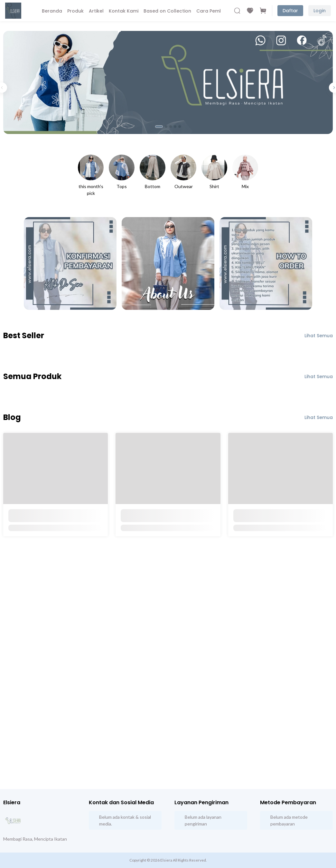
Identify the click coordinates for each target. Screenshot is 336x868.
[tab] (159, 127)
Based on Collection (167, 11)
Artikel (96, 11)
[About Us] (168, 263)
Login (320, 11)
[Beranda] (13, 11)
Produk (75, 11)
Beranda (52, 11)
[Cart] (263, 11)
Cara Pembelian (215, 11)
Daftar (290, 11)
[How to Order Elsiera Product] (266, 263)
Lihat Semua (319, 336)
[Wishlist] (250, 11)
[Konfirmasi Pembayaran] (70, 263)
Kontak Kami (124, 11)
